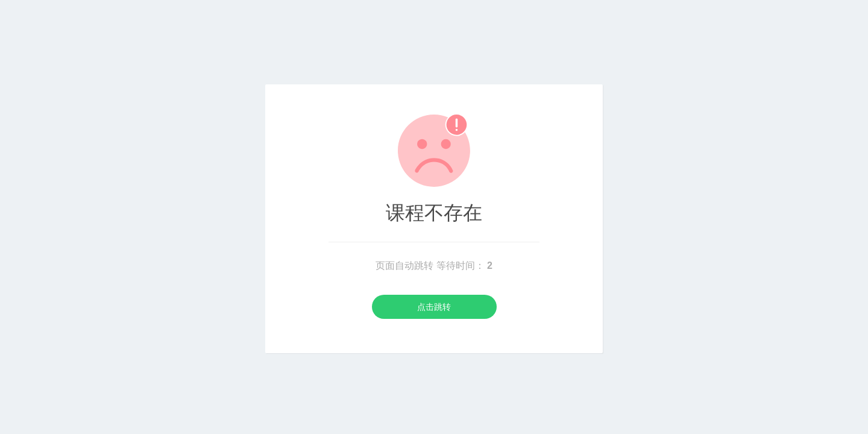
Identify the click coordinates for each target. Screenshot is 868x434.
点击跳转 (434, 307)
